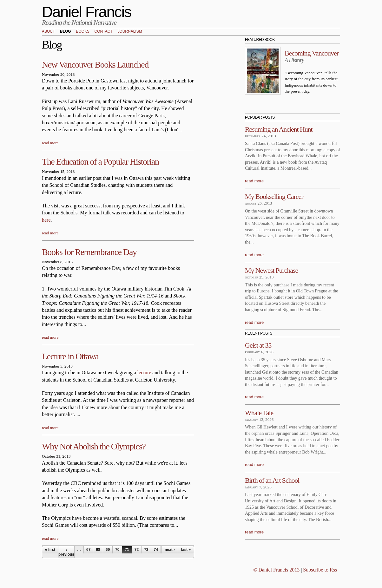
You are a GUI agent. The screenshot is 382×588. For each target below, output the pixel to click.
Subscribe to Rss (320, 570)
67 (88, 550)
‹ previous (66, 552)
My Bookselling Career (274, 196)
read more (50, 143)
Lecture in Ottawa (70, 356)
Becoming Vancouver (312, 53)
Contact (104, 32)
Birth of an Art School (272, 480)
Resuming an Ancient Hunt (279, 129)
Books (83, 32)
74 (156, 550)
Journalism (130, 32)
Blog (66, 32)
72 (137, 550)
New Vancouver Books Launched (95, 65)
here (46, 220)
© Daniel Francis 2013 (276, 570)
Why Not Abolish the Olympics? (94, 446)
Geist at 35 (258, 345)
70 (117, 550)
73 (146, 550)
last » (186, 550)
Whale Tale (259, 413)
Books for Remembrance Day (89, 252)
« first (50, 550)
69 (108, 550)
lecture (144, 372)
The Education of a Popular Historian (100, 162)
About (48, 32)
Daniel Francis (87, 12)
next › (170, 550)
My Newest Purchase (271, 270)
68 (98, 550)
